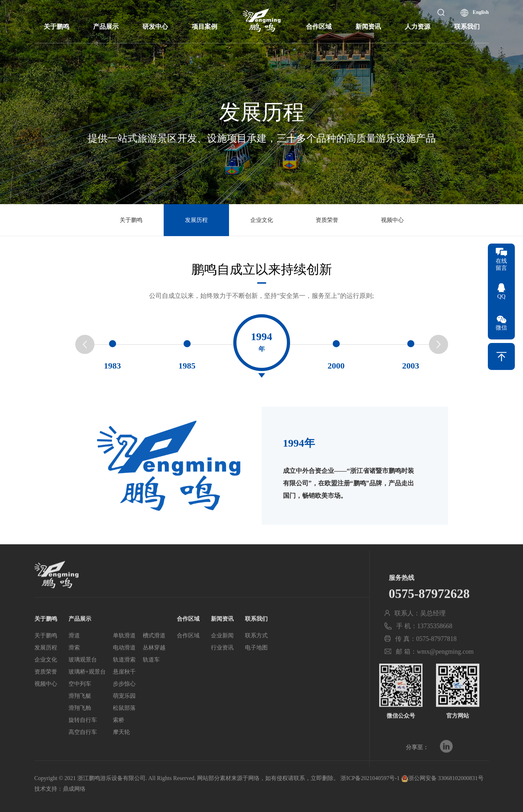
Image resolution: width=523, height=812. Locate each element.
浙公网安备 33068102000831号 (442, 778)
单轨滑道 (124, 652)
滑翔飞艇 (80, 712)
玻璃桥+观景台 (87, 688)
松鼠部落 (124, 724)
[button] (438, 347)
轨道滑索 (124, 676)
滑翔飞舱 (80, 724)
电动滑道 (124, 664)
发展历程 (196, 220)
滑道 (74, 652)
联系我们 (467, 27)
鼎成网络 (74, 789)
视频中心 (392, 220)
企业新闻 (222, 652)
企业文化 (262, 220)
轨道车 (151, 676)
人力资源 (418, 27)
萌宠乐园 (124, 712)
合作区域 (319, 27)
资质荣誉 (327, 220)
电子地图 (256, 664)
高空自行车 (83, 748)
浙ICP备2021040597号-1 (370, 778)
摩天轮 (121, 748)
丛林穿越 (154, 664)
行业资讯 (222, 664)
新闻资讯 (368, 27)
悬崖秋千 (124, 688)
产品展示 (106, 27)
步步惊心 (124, 700)
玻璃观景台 (83, 676)
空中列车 (80, 700)
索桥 (119, 736)
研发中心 (155, 27)
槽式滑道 (154, 652)
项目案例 (205, 27)
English (481, 12)
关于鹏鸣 (56, 27)
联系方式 (256, 652)
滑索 (74, 664)
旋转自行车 (83, 736)
